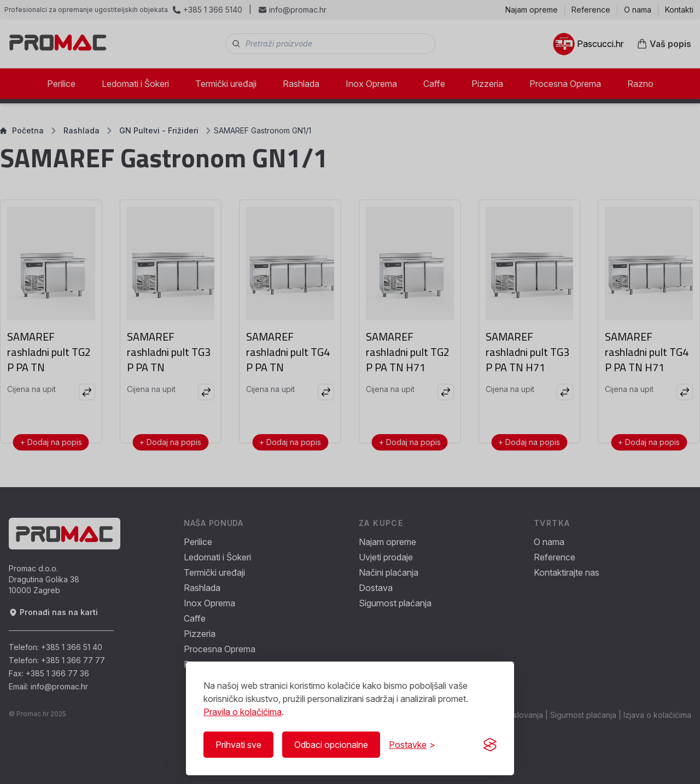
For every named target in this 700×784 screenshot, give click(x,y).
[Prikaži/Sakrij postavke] (412, 745)
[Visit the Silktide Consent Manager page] (490, 745)
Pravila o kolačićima (243, 712)
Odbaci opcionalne (331, 745)
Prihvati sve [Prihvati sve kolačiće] (238, 745)
